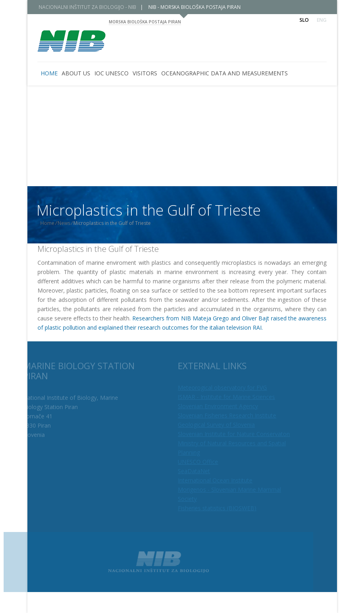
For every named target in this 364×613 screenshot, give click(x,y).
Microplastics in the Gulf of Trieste (98, 249)
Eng (322, 20)
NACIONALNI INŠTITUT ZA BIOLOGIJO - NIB (94, 7)
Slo (304, 20)
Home (54, 223)
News (70, 223)
